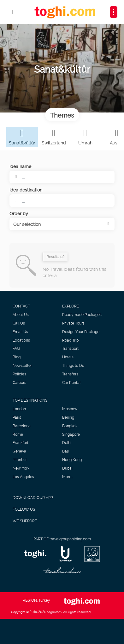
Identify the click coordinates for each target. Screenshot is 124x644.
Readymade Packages (82, 314)
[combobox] (62, 201)
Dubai (67, 468)
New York (21, 468)
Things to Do (73, 365)
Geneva (19, 451)
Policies (19, 374)
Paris (17, 417)
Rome (18, 434)
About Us (21, 314)
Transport (70, 348)
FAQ (16, 348)
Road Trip (70, 340)
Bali (65, 451)
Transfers (70, 374)
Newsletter (22, 365)
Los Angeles (23, 477)
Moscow (70, 409)
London (19, 409)
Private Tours (73, 323)
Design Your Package (81, 331)
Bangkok (70, 426)
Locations (21, 340)
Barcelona (22, 426)
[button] (62, 224)
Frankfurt (21, 442)
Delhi (67, 442)
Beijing (68, 417)
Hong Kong (72, 459)
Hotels (68, 357)
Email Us (20, 331)
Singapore (71, 434)
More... (68, 477)
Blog (17, 357)
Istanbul (20, 459)
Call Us (19, 323)
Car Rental (71, 382)
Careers (19, 382)
